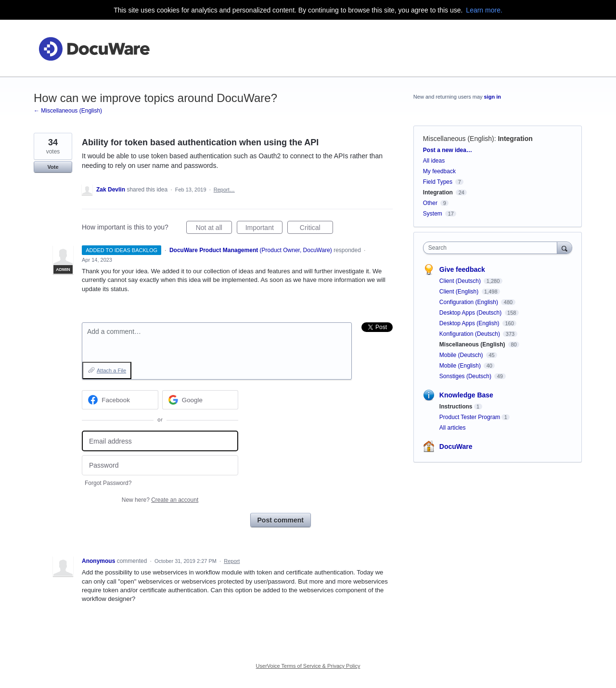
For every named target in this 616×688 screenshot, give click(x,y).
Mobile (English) (461, 366)
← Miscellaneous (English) (68, 111)
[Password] (160, 465)
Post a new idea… (448, 150)
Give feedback (462, 269)
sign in (493, 97)
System (433, 214)
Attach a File (111, 370)
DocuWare (456, 446)
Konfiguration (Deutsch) (470, 334)
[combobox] (493, 248)
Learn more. (484, 10)
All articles (453, 428)
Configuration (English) (469, 302)
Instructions (456, 407)
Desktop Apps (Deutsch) (471, 313)
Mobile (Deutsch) (462, 355)
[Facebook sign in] (120, 400)
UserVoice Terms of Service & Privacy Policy (308, 666)
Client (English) (460, 292)
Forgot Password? (108, 483)
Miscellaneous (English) (459, 139)
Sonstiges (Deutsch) (466, 376)
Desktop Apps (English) (470, 323)
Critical (316, 229)
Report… (224, 190)
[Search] (565, 248)
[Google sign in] (200, 400)
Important (264, 229)
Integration (515, 139)
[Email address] (160, 441)
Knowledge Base (466, 395)
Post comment (281, 520)
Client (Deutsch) (461, 281)
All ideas (434, 161)
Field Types (438, 182)
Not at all (214, 229)
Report (232, 561)
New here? (160, 500)
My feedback (439, 171)
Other (430, 203)
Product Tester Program (470, 417)
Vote (53, 167)
